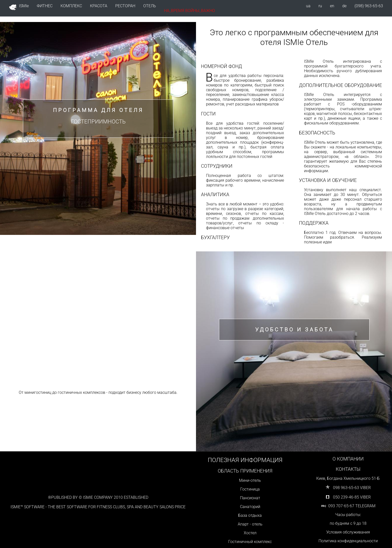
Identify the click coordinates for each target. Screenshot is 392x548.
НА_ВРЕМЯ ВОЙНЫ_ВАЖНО (189, 11)
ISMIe (19, 7)
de (344, 6)
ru (320, 6)
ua (308, 6)
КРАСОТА (99, 6)
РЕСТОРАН (125, 6)
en (332, 6)
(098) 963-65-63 (369, 6)
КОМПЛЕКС (71, 6)
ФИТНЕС (45, 6)
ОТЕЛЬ (150, 6)
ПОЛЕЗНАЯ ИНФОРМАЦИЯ (245, 460)
